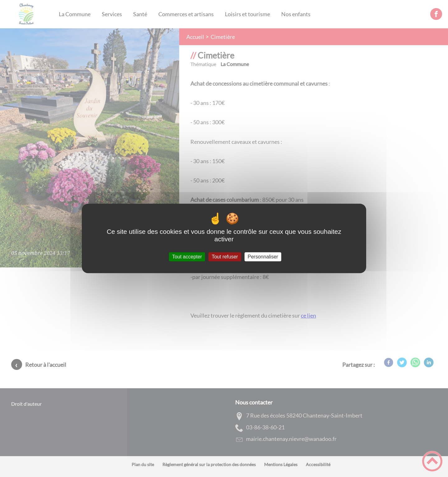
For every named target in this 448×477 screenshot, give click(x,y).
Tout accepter (187, 257)
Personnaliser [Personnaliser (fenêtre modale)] (263, 257)
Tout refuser (225, 257)
